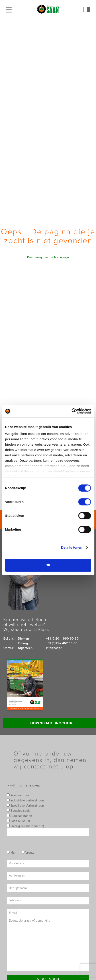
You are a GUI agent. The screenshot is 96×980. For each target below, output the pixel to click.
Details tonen (72, 547)
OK (48, 565)
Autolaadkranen (19, 816)
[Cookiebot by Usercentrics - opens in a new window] (71, 411)
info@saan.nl (55, 648)
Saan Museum (18, 821)
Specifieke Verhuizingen (25, 806)
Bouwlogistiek (18, 811)
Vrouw (28, 853)
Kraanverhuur (18, 795)
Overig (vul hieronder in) (48, 830)
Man (11, 853)
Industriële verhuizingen (25, 800)
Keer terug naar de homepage (48, 257)
